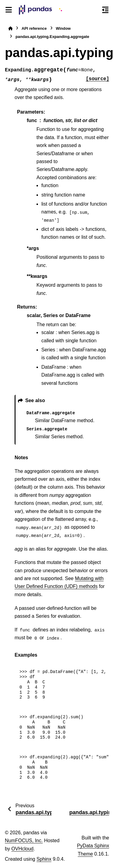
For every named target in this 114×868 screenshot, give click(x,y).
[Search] (94, 10)
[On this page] (105, 10)
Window (63, 28)
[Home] (10, 28)
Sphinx (44, 859)
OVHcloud (22, 849)
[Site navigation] (9, 10)
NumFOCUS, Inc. (24, 841)
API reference (34, 28)
